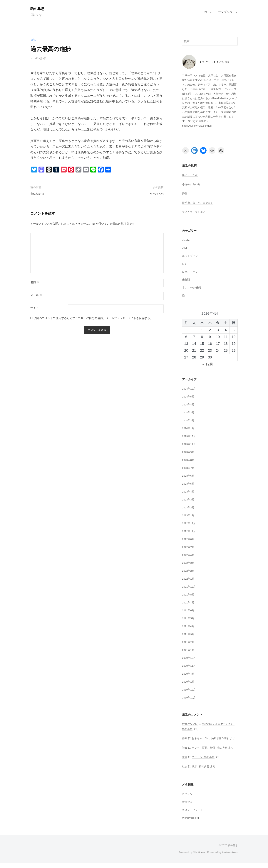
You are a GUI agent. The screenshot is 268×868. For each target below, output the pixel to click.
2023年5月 (189, 484)
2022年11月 (190, 531)
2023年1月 (189, 515)
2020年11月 (190, 666)
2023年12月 (190, 436)
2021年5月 (189, 618)
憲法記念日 (38, 194)
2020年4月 (189, 674)
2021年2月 (189, 642)
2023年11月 (190, 444)
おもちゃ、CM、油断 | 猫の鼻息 (212, 738)
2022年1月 (189, 579)
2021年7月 (189, 602)
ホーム (208, 12)
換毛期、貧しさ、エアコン (199, 203)
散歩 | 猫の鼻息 (202, 771)
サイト (35, 308)
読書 (185, 762)
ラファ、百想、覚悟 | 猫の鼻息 (211, 753)
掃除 (185, 193)
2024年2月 (189, 420)
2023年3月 (189, 499)
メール (36, 295)
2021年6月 (189, 610)
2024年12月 (190, 389)
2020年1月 (189, 682)
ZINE (185, 248)
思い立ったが (190, 175)
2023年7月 (189, 468)
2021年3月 (189, 634)
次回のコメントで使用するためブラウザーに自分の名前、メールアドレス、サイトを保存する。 (93, 318)
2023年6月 (189, 476)
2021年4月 (189, 626)
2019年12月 (190, 690)
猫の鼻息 (39, 9)
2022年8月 (189, 539)
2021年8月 (189, 594)
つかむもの (156, 194)
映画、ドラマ (190, 272)
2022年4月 (189, 555)
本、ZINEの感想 (192, 287)
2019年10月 (190, 697)
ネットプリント (192, 256)
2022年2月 (189, 571)
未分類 (186, 279)
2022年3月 (189, 563)
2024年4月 (189, 404)
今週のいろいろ (192, 184)
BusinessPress (229, 857)
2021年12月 (190, 587)
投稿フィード (190, 807)
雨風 (185, 738)
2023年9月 (189, 452)
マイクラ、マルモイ (195, 212)
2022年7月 (189, 547)
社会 (185, 753)
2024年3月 (189, 412)
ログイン (188, 799)
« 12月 (208, 364)
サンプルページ (228, 12)
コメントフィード (193, 815)
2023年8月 (189, 460)
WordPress (196, 857)
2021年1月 (189, 650)
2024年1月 (189, 428)
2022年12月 (190, 523)
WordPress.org (192, 823)
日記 (33, 40)
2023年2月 (189, 507)
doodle (186, 240)
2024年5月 (189, 396)
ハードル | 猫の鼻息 (204, 762)
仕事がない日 (190, 724)
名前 (35, 282)
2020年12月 (190, 658)
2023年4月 (189, 491)
